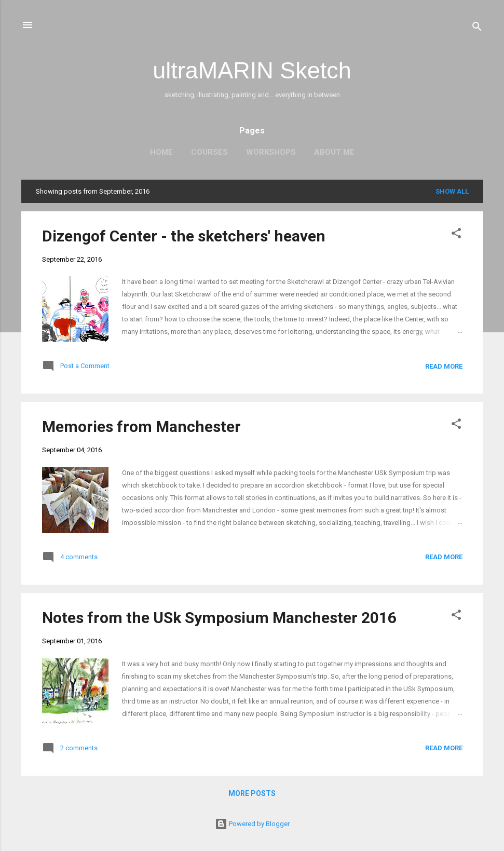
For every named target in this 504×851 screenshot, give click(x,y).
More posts (252, 793)
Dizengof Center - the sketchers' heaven (184, 236)
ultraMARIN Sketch (252, 70)
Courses (209, 152)
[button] (456, 235)
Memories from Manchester (141, 427)
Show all (452, 191)
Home (161, 152)
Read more (444, 366)
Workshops (271, 152)
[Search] (477, 28)
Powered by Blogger (252, 824)
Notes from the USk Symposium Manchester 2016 (219, 618)
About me (334, 152)
